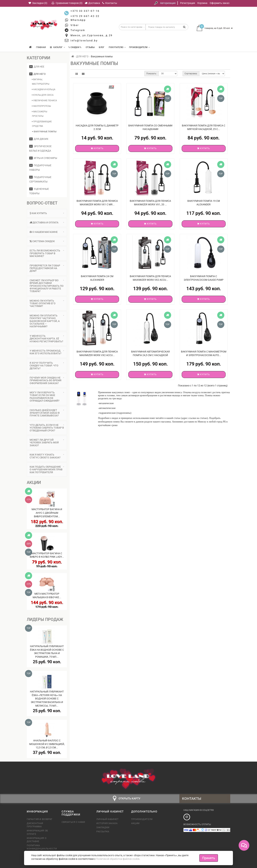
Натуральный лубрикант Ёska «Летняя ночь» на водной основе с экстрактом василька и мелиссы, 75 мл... (47, 699)
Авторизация (168, 3)
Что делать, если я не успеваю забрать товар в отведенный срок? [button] (47, 428)
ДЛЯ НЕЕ (37, 67)
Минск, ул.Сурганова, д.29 (92, 35)
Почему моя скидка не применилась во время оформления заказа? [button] (47, 380)
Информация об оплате (37, 832)
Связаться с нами (73, 822)
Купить (97, 148)
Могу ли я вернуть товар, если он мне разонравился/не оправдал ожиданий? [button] (47, 397)
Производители (139, 47)
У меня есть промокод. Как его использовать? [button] (47, 352)
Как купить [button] (47, 213)
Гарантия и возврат (40, 819)
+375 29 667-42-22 (85, 16)
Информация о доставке (37, 840)
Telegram (78, 30)
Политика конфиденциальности (41, 847)
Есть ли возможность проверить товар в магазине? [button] (47, 253)
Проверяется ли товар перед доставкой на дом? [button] (47, 268)
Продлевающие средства (42, 124)
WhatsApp (78, 20)
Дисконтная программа (35, 825)
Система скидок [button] (47, 241)
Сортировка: (191, 74)
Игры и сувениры (43, 158)
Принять (209, 858)
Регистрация (188, 3)
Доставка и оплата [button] (47, 222)
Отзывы (90, 47)
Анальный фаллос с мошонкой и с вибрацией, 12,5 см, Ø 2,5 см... (47, 744)
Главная (41, 47)
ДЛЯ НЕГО (37, 74)
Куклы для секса (43, 95)
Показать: (152, 74)
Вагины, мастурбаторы (41, 82)
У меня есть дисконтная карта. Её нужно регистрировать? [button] (47, 339)
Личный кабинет (107, 819)
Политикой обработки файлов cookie (118, 859)
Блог (102, 47)
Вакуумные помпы (44, 132)
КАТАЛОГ (58, 47)
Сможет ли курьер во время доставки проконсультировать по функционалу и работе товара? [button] (47, 286)
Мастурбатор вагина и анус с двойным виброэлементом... (47, 513)
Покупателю (117, 47)
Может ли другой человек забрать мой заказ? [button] (47, 443)
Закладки (103, 827)
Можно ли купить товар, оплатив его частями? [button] (47, 303)
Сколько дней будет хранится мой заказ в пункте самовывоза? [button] (47, 413)
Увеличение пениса (44, 101)
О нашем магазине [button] (47, 232)
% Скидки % (75, 47)
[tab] (47, 213)
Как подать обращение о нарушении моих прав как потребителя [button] (47, 470)
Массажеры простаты (40, 114)
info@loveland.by (84, 41)
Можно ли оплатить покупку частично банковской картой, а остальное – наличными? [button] (47, 321)
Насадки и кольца (44, 89)
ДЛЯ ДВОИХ (39, 139)
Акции (135, 823)
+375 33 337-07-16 (85, 11)
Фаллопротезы (41, 106)
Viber (75, 25)
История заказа (107, 823)
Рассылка (103, 831)
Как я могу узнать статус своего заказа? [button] (47, 456)
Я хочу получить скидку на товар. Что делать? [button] (47, 366)
